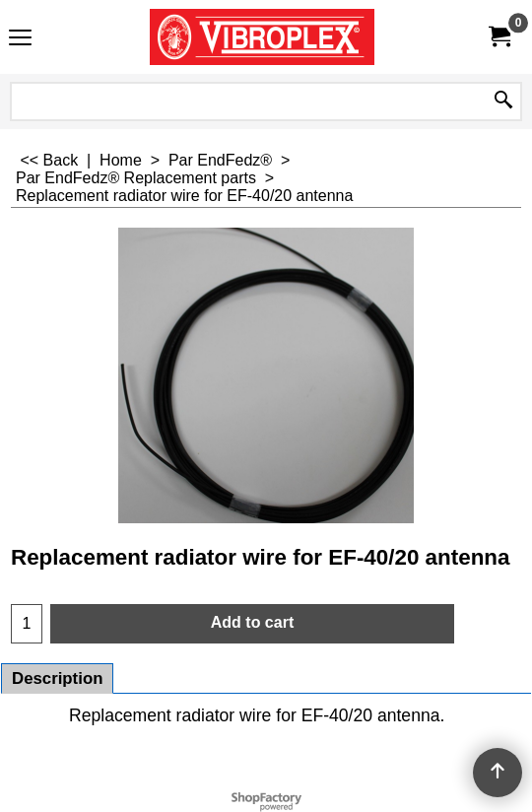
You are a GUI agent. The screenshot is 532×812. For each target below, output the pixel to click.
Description (57, 678)
